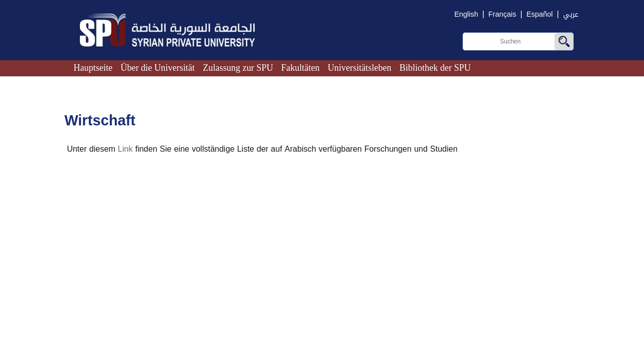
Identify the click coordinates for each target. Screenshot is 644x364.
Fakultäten (300, 68)
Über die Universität (157, 68)
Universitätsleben (359, 68)
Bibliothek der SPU (435, 68)
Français (502, 14)
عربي (571, 14)
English (466, 14)
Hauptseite (93, 68)
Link (125, 149)
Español (539, 14)
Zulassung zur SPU (238, 68)
